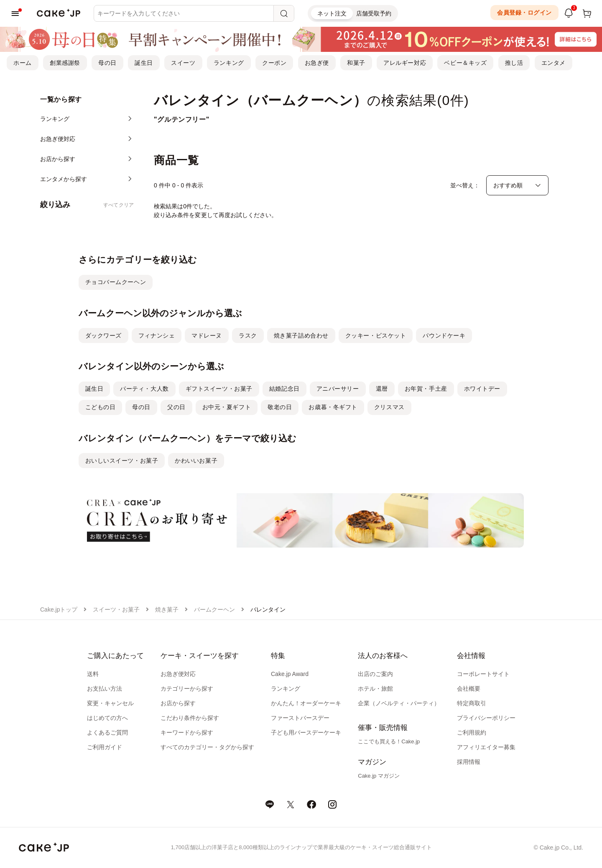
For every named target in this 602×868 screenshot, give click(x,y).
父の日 (176, 407)
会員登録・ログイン (524, 13)
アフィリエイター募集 (486, 747)
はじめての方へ (107, 718)
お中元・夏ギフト (227, 407)
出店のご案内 (375, 674)
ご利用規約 (472, 732)
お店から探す (178, 703)
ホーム (23, 63)
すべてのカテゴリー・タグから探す (207, 747)
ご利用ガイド (105, 747)
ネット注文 (332, 13)
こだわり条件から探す (190, 718)
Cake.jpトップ (59, 609)
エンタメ (554, 63)
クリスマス (389, 407)
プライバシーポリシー (486, 718)
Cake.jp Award (290, 674)
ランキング (229, 63)
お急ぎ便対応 (178, 674)
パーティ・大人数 (144, 389)
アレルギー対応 (405, 63)
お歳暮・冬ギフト (333, 407)
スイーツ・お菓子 (116, 609)
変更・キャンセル (110, 703)
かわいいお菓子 (196, 461)
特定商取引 (472, 703)
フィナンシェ (157, 335)
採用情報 (469, 762)
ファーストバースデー (300, 718)
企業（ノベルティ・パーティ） (399, 703)
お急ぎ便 (317, 63)
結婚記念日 (284, 389)
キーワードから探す (187, 732)
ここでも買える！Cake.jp (389, 741)
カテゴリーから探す (187, 689)
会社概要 (469, 689)
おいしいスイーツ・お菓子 (122, 461)
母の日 (107, 63)
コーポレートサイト (483, 674)
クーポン (274, 63)
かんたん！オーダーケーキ (306, 703)
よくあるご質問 (107, 732)
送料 (93, 674)
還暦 (382, 389)
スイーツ (183, 63)
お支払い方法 (105, 689)
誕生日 (144, 63)
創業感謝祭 (65, 63)
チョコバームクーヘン (116, 282)
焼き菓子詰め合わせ (301, 335)
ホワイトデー (482, 389)
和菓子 (356, 63)
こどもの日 (101, 407)
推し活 (514, 63)
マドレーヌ (207, 335)
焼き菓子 (167, 609)
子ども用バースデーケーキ (306, 732)
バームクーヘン (214, 609)
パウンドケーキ (444, 335)
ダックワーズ (103, 335)
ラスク (248, 335)
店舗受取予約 (374, 13)
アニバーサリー (338, 389)
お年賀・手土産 (426, 389)
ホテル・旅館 (375, 689)
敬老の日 (280, 407)
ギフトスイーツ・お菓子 (219, 389)
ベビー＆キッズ (465, 63)
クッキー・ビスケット (376, 335)
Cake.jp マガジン (379, 776)
